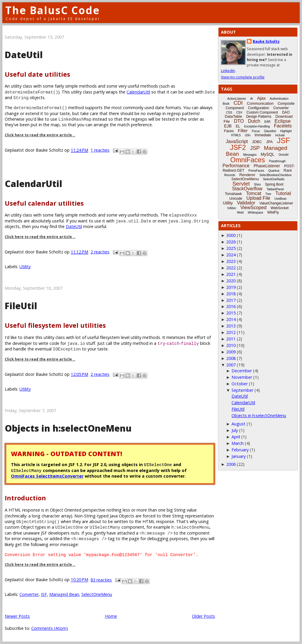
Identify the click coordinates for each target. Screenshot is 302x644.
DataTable (233, 116)
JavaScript (237, 141)
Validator (246, 203)
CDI (238, 103)
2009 (231, 352)
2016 (231, 306)
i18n (248, 135)
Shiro (257, 185)
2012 (231, 332)
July (235, 430)
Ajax (261, 98)
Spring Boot (274, 184)
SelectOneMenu (97, 594)
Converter (29, 594)
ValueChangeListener (276, 203)
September (242, 390)
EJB (228, 126)
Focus (256, 131)
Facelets (283, 126)
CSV (239, 113)
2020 (231, 281)
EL (238, 126)
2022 (231, 268)
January (239, 456)
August (238, 424)
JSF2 (238, 148)
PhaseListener (267, 166)
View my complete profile (243, 77)
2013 (231, 326)
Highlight (286, 131)
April (236, 437)
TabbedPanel (275, 189)
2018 (231, 294)
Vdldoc (232, 208)
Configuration (258, 108)
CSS (229, 113)
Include (280, 135)
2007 (231, 365)
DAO (286, 112)
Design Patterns (259, 117)
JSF (44, 594)
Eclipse (283, 121)
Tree (268, 194)
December (242, 371)
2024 (231, 255)
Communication (260, 103)
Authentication (279, 99)
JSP (255, 148)
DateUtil (24, 55)
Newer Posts (17, 616)
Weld (240, 213)
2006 (231, 464)
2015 (231, 313)
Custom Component (262, 112)
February (240, 450)
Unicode (236, 199)
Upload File (258, 198)
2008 (231, 358)
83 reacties (101, 580)
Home (111, 616)
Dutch (254, 121)
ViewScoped (253, 208)
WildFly (273, 212)
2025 (231, 248)
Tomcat (254, 193)
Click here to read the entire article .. (40, 135)
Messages (250, 155)
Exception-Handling (257, 126)
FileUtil (21, 306)
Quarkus (274, 171)
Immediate (263, 135)
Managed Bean (64, 594)
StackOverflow (247, 189)
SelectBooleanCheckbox (276, 175)
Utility (25, 267)
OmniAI (284, 155)
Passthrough (277, 161)
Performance (236, 166)
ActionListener (237, 99)
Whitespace (255, 213)
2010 (231, 345)
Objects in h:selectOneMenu (68, 428)
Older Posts (203, 616)
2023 (231, 261)
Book (226, 104)
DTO (239, 121)
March (238, 443)
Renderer (247, 175)
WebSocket (280, 208)
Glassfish (270, 131)
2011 (231, 339)
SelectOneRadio (274, 179)
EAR (267, 122)
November (242, 377)
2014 (231, 319)
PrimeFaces (256, 171)
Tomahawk (233, 194)
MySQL (268, 154)
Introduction (25, 498)
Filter (243, 131)
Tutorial (283, 193)
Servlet (241, 184)
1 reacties (100, 150)
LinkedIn (228, 71)
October (240, 384)
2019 (231, 287)
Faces (229, 131)
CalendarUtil (138, 92)
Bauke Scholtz (266, 41)
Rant (288, 170)
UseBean (280, 199)
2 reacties (100, 252)
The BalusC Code (53, 10)
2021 (231, 274)
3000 (231, 235)
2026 (231, 242)
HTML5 (236, 135)
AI (251, 99)
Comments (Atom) (50, 628)
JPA (269, 142)
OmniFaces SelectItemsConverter (47, 476)
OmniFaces (248, 160)
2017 (231, 300)
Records (230, 175)
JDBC (257, 142)
